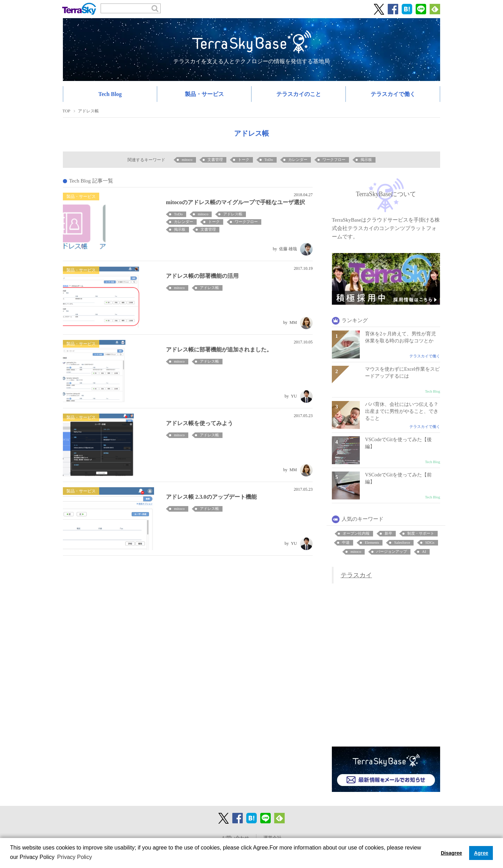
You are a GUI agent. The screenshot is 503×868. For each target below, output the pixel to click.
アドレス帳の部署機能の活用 (202, 276)
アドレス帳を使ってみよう (199, 423)
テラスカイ (356, 575)
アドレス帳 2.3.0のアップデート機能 (211, 497)
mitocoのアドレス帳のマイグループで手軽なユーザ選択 (235, 202)
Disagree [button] (451, 853)
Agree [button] (481, 853)
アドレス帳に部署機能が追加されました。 (219, 350)
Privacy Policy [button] (75, 857)
